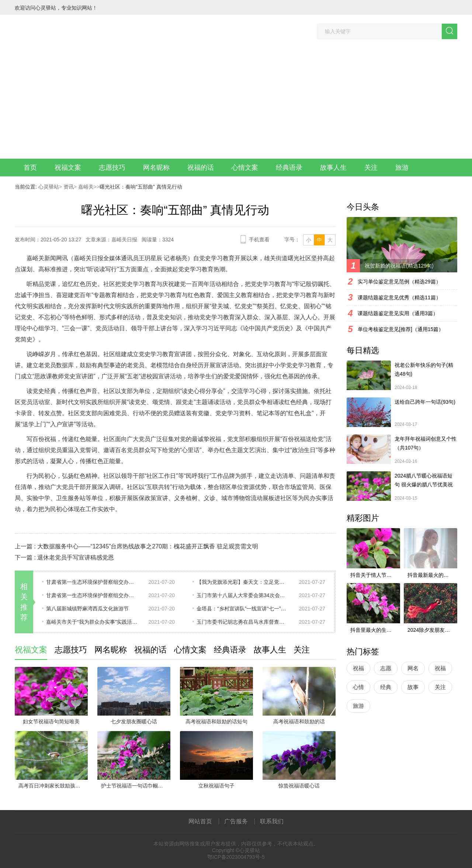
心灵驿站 (49, 187)
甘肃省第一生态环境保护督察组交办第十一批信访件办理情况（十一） (92, 582)
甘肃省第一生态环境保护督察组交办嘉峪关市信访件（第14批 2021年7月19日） (92, 595)
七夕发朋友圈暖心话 (134, 721)
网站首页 (200, 821)
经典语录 (289, 168)
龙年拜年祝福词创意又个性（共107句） (426, 443)
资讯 (68, 187)
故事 (413, 687)
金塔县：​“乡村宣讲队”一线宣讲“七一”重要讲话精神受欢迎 (243, 609)
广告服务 (236, 821)
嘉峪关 (85, 187)
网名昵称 (156, 168)
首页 (30, 168)
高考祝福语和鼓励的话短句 (216, 721)
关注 (371, 168)
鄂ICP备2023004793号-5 (236, 857)
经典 (386, 687)
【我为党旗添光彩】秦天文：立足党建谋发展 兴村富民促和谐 (243, 582)
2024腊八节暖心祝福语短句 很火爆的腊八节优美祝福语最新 (424, 481)
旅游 (402, 168)
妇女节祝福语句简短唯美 (51, 721)
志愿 (386, 668)
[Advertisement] (236, 103)
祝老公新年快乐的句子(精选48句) (424, 369)
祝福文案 (68, 168)
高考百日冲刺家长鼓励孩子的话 (53, 786)
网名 (413, 668)
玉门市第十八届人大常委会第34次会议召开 (243, 595)
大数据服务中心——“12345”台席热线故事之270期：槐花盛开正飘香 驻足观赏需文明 (147, 546)
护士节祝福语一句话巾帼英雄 (135, 786)
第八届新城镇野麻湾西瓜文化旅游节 (87, 609)
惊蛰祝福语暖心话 (299, 786)
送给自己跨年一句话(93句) (425, 402)
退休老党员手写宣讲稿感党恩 (76, 557)
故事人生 (333, 168)
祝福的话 (201, 168)
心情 (358, 687)
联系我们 (272, 821)
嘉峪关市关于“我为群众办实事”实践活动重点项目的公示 (92, 622)
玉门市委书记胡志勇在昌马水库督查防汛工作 (243, 622)
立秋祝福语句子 (216, 786)
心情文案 (245, 168)
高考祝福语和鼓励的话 (299, 721)
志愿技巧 (112, 168)
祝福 (358, 668)
